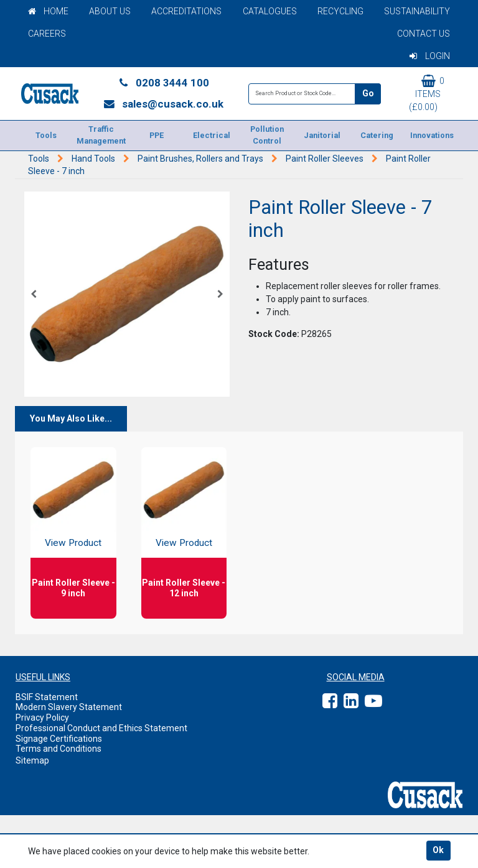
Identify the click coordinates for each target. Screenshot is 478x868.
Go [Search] (368, 93)
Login (430, 56)
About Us (110, 11)
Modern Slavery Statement (69, 707)
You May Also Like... (71, 418)
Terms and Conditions (59, 749)
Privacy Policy (42, 718)
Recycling (340, 11)
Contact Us (424, 34)
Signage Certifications (59, 739)
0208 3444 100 (163, 83)
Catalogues (270, 11)
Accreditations (186, 11)
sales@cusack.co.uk (163, 104)
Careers (47, 34)
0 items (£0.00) (427, 93)
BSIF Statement (47, 697)
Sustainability (417, 11)
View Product (73, 543)
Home (48, 11)
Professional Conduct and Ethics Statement (101, 728)
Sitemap (32, 760)
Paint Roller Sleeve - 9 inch (73, 588)
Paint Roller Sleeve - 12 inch (184, 588)
